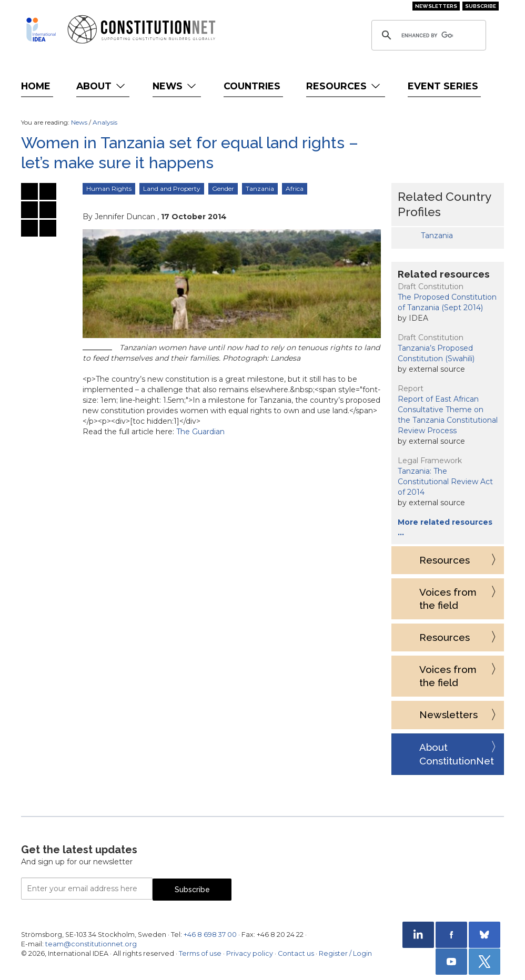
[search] (427, 35)
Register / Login (345, 953)
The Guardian (200, 432)
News (175, 86)
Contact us (296, 953)
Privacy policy (250, 953)
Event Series (443, 86)
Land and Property (172, 188)
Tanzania (260, 188)
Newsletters (436, 6)
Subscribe (481, 6)
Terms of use (200, 953)
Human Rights (109, 188)
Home (36, 86)
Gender (223, 188)
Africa (295, 188)
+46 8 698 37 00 (210, 935)
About (102, 86)
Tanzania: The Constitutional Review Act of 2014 (445, 482)
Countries (252, 86)
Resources (344, 86)
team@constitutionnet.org (91, 944)
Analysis (105, 122)
